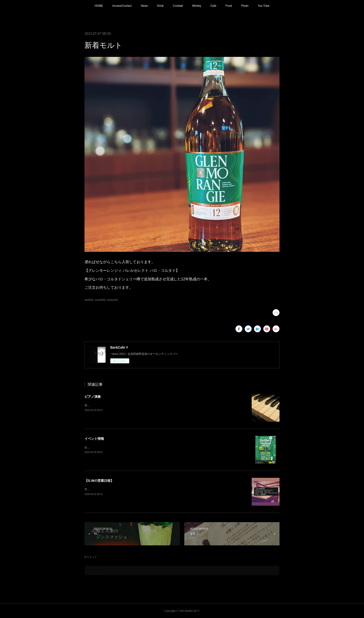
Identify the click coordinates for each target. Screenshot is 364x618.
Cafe (213, 6)
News (144, 6)
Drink (160, 6)
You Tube (263, 6)
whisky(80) (112, 300)
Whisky (197, 6)
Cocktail (178, 6)
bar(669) (89, 300)
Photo (245, 6)
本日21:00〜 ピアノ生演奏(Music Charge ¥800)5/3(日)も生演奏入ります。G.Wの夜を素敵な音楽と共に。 (150, 405)
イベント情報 (94, 439)
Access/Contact (122, 6)
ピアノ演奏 (93, 397)
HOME (99, 6)
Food (229, 6)
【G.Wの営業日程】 (99, 481)
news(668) (100, 300)
